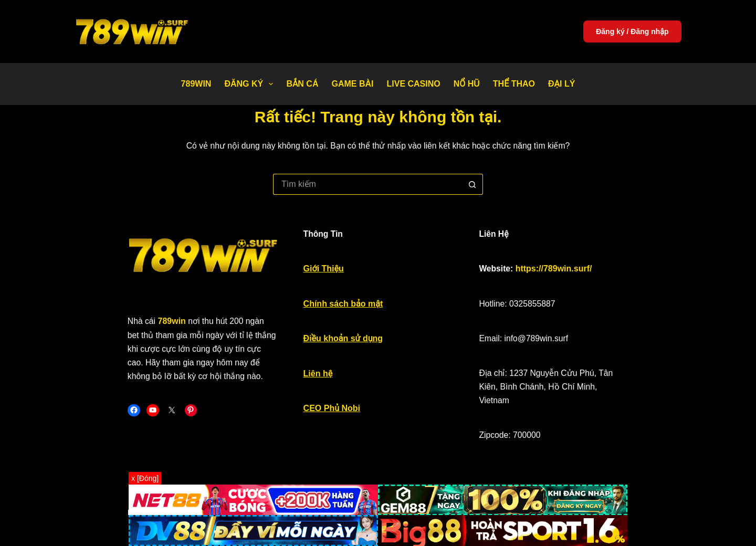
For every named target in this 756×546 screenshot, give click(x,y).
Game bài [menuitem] (352, 84)
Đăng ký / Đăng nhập (632, 31)
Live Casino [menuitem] (413, 84)
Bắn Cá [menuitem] (302, 84)
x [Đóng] (145, 478)
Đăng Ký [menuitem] (251, 84)
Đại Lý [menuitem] (561, 84)
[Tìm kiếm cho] (367, 184)
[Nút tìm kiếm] (472, 184)
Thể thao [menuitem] (514, 84)
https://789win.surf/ (572, 273)
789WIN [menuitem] (196, 84)
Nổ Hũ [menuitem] (467, 84)
